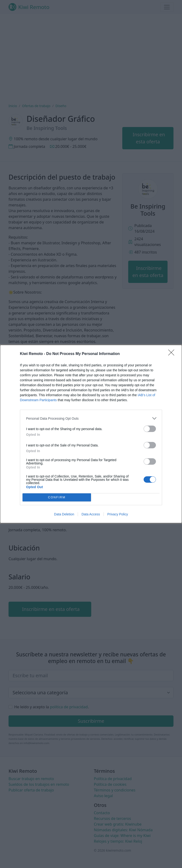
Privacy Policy (118, 514)
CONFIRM (57, 497)
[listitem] (91, 418)
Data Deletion (64, 514)
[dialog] (91, 434)
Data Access (91, 514)
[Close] (173, 354)
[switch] (150, 429)
